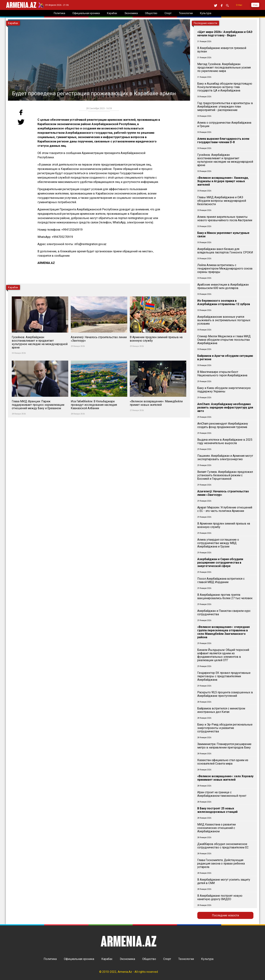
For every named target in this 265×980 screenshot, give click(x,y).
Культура (207, 959)
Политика (50, 959)
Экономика (127, 959)
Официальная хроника (79, 959)
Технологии (186, 959)
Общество (149, 959)
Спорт (167, 959)
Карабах (107, 959)
